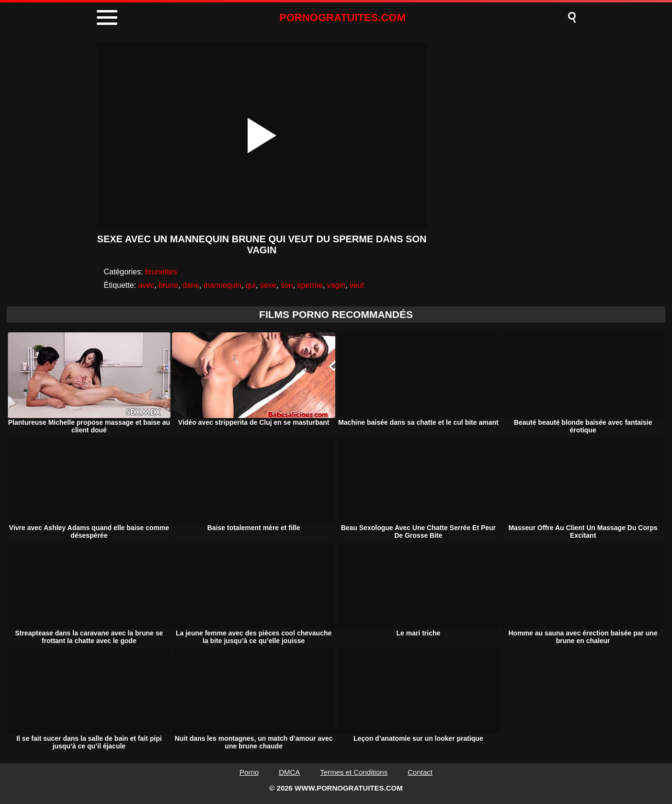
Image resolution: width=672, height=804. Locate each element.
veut (357, 285)
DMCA (289, 772)
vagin (336, 285)
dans (191, 285)
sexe (268, 285)
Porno (249, 772)
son (287, 285)
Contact (420, 772)
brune (168, 285)
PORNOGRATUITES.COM (342, 17)
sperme (310, 285)
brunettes (161, 272)
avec (147, 285)
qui (251, 285)
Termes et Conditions (354, 772)
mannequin (222, 285)
